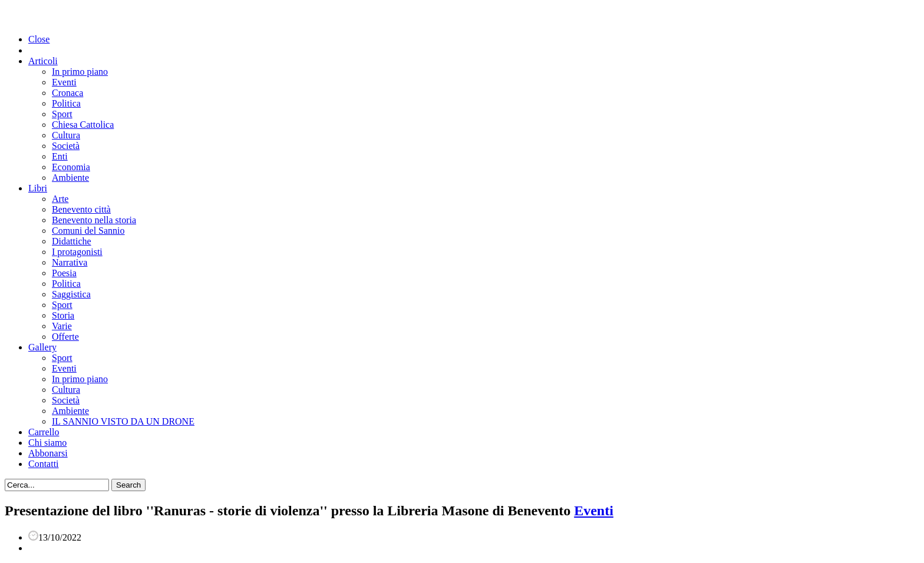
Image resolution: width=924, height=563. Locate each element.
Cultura (66, 135)
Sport (62, 114)
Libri (38, 188)
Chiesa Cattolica (83, 125)
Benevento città (81, 209)
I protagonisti (77, 252)
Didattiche (72, 241)
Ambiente (70, 178)
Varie (62, 326)
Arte (60, 199)
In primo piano (80, 72)
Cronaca (67, 93)
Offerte (65, 337)
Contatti (44, 464)
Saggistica (71, 294)
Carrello (44, 432)
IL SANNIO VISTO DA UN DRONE (123, 421)
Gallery (42, 347)
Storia (63, 315)
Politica (66, 103)
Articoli (43, 61)
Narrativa (70, 262)
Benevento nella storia (94, 220)
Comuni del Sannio (88, 231)
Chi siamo (47, 443)
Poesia (64, 273)
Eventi (64, 82)
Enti (60, 156)
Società (66, 146)
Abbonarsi (48, 453)
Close (39, 39)
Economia (71, 167)
